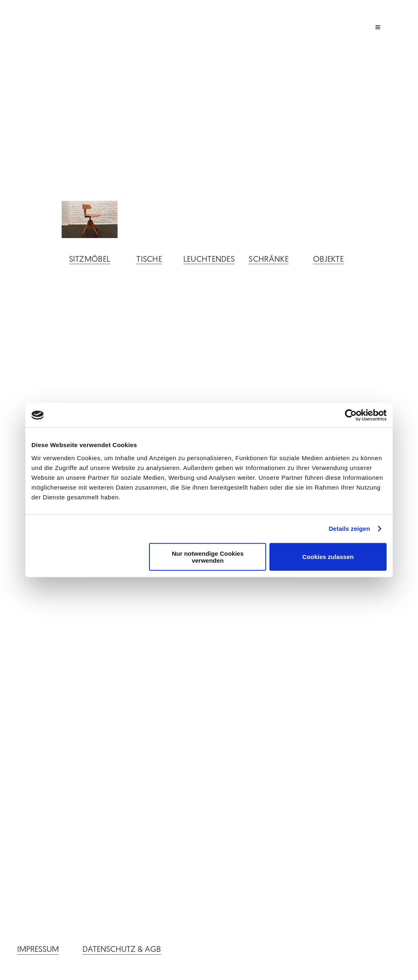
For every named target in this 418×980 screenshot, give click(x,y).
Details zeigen (349, 529)
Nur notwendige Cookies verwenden (208, 557)
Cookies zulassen (328, 557)
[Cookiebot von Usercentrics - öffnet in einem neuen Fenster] (351, 415)
